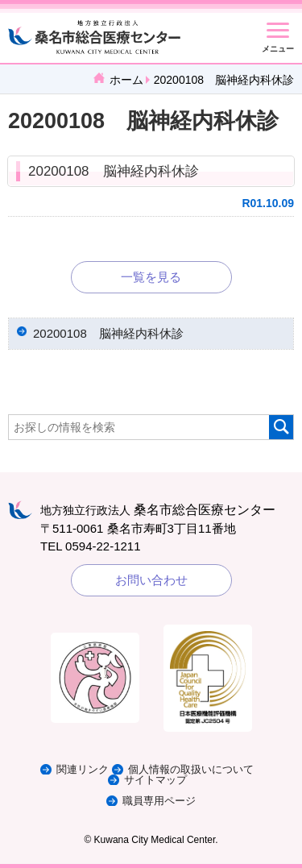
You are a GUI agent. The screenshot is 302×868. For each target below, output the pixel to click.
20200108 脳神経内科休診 (114, 171)
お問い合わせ (151, 580)
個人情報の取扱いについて (191, 769)
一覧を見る (151, 277)
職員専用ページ (159, 801)
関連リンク (83, 769)
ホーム (126, 80)
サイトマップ (155, 780)
